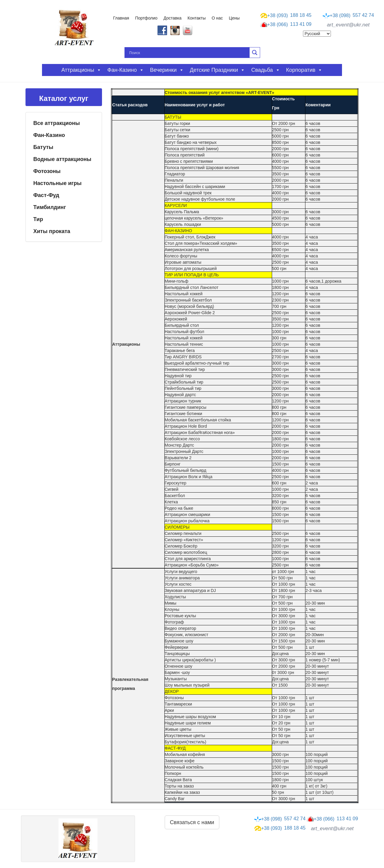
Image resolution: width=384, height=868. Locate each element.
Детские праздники (218, 70)
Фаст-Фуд (46, 195)
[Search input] (189, 53)
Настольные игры (57, 183)
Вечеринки (167, 70)
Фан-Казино (49, 135)
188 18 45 (286, 15)
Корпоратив (304, 70)
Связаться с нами (192, 822)
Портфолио (146, 18)
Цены (234, 18)
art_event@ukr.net (348, 25)
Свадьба (265, 70)
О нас (217, 18)
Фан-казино (126, 70)
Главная (121, 18)
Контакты (196, 18)
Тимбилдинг (50, 207)
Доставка (172, 18)
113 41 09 (286, 25)
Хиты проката (52, 231)
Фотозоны (47, 171)
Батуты (43, 147)
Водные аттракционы (62, 159)
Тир (38, 219)
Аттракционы (81, 70)
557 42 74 (348, 15)
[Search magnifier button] (255, 53)
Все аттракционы (57, 123)
